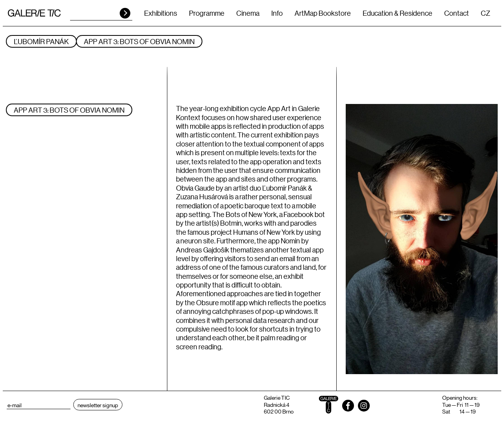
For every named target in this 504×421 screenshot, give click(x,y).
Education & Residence (397, 13)
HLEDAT (125, 13)
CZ (485, 13)
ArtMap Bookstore (323, 13)
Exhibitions (161, 13)
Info (277, 13)
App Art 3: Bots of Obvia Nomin (139, 41)
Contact (457, 13)
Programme (207, 13)
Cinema (248, 13)
